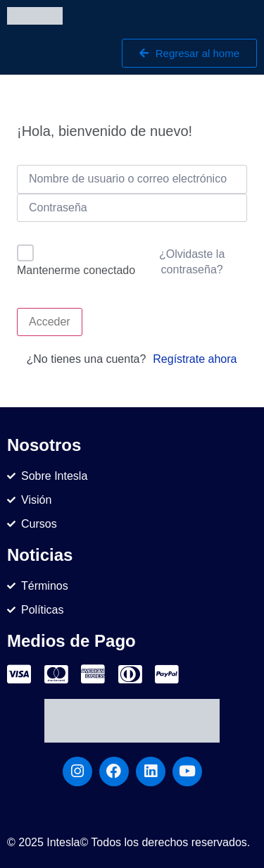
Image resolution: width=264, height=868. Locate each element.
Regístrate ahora (195, 359)
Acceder (50, 322)
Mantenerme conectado (76, 270)
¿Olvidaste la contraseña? (192, 262)
